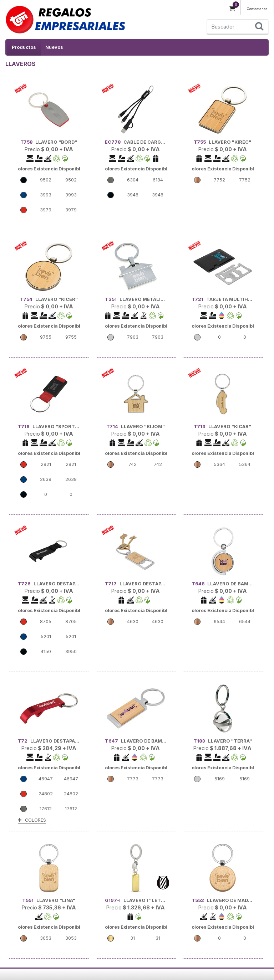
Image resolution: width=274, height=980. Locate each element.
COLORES (32, 820)
